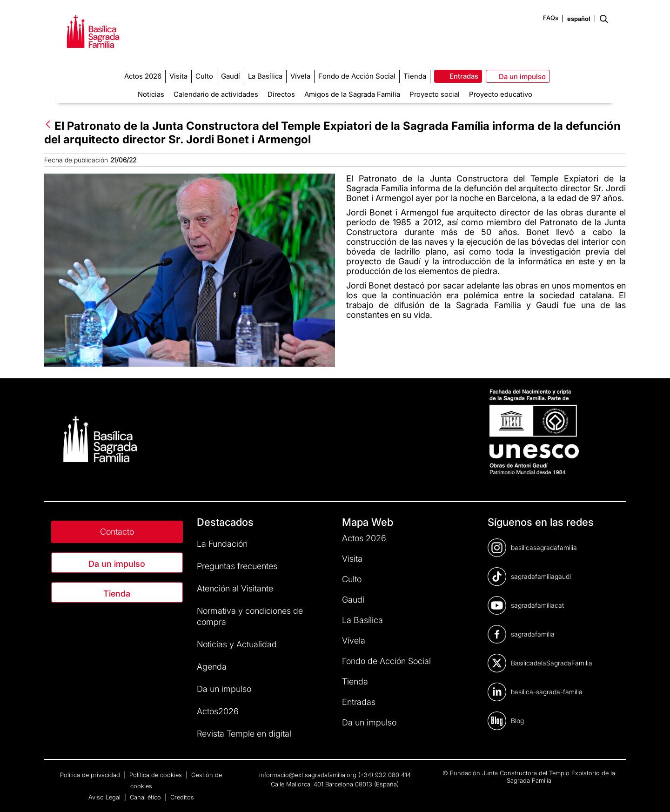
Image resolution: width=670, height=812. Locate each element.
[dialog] (653, 793)
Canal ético (146, 797)
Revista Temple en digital (244, 734)
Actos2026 (218, 711)
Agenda (212, 667)
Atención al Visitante (235, 588)
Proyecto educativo (501, 94)
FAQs (551, 18)
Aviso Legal (105, 797)
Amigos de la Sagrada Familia (352, 94)
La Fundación (222, 544)
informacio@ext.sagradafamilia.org (308, 775)
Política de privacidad (91, 775)
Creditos (182, 797)
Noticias (151, 94)
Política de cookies (157, 775)
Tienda (117, 594)
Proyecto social (435, 94)
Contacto (117, 532)
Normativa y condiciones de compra (250, 616)
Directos (281, 94)
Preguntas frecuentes (237, 566)
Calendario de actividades (216, 94)
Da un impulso (117, 564)
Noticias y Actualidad (237, 644)
